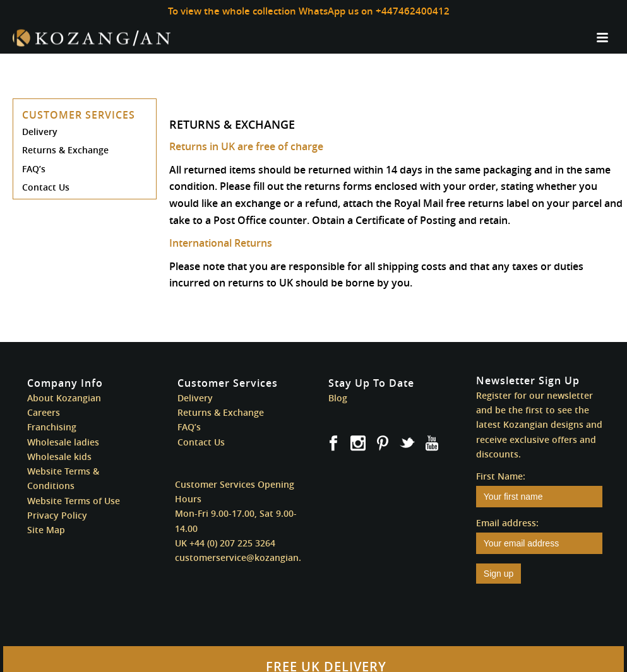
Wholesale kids (59, 457)
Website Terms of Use (74, 501)
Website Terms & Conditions (63, 478)
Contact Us (46, 187)
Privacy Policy (57, 515)
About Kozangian (64, 398)
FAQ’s (34, 169)
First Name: (501, 476)
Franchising (52, 427)
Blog (338, 398)
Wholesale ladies (63, 442)
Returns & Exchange (65, 150)
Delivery (40, 132)
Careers (44, 412)
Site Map (46, 530)
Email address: (507, 523)
